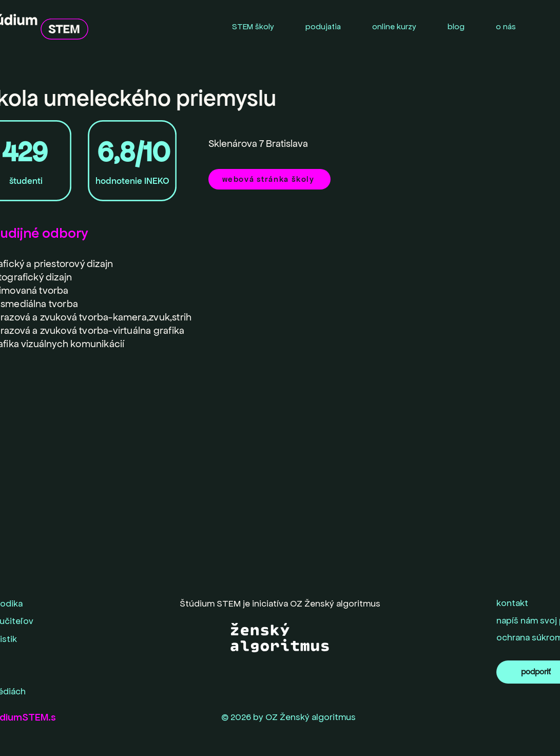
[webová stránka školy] (269, 179)
